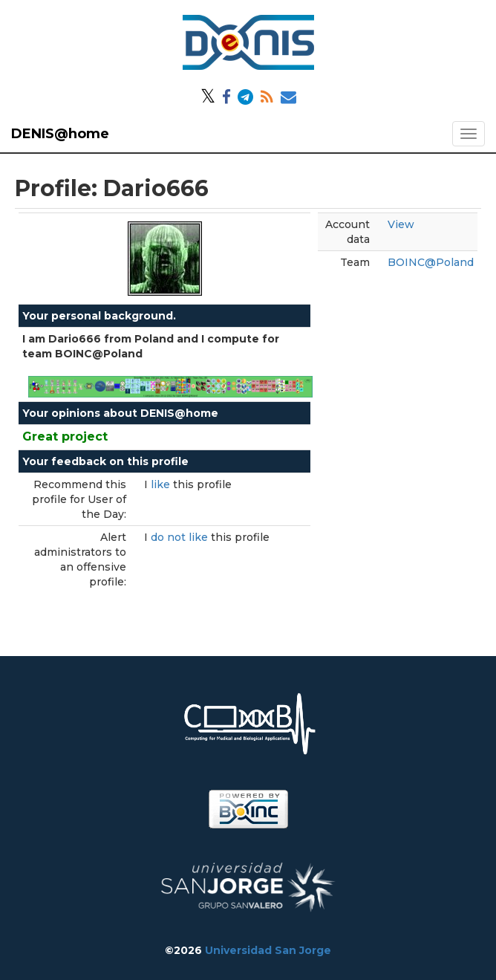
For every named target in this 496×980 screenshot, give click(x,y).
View (401, 224)
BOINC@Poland (431, 262)
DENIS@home (60, 134)
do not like (181, 537)
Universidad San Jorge (268, 950)
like (162, 484)
